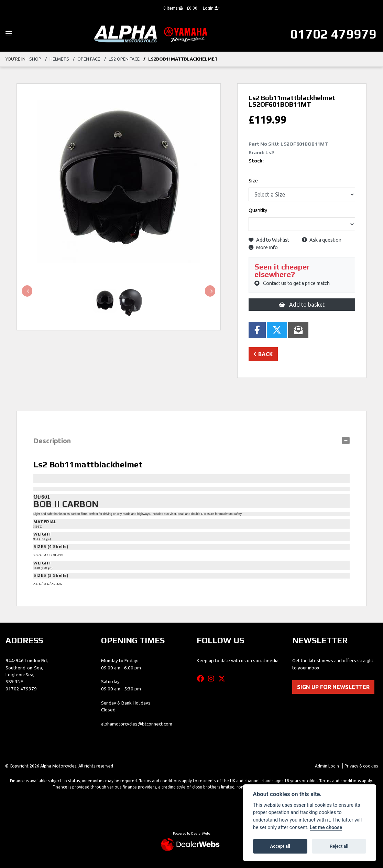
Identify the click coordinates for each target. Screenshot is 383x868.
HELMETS (59, 59)
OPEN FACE (89, 59)
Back (263, 354)
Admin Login (327, 766)
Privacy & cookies (361, 766)
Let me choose (326, 828)
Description (52, 441)
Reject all (339, 846)
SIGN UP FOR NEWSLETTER (333, 687)
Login (211, 8)
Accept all (280, 846)
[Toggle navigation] (9, 34)
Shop (35, 59)
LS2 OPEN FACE (124, 59)
